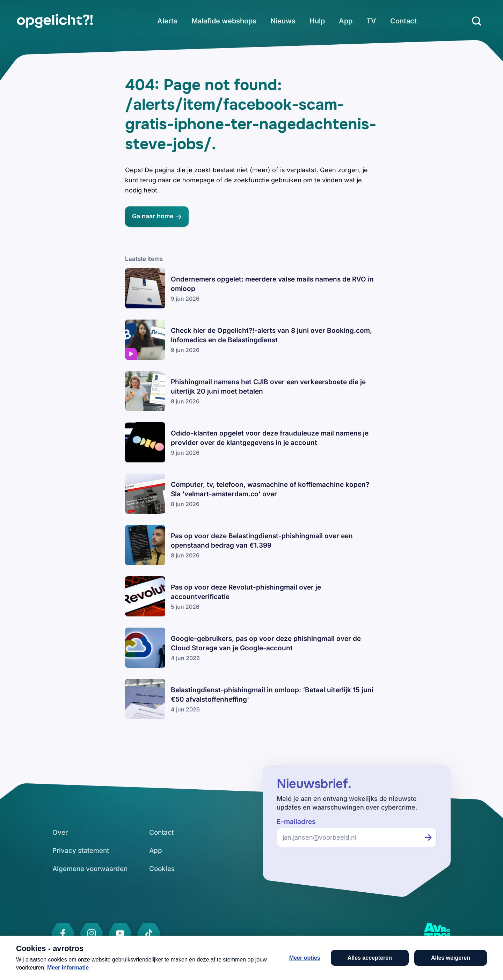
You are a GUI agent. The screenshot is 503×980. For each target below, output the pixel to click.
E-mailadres (296, 822)
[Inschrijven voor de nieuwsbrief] (428, 838)
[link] (55, 21)
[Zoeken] (476, 21)
